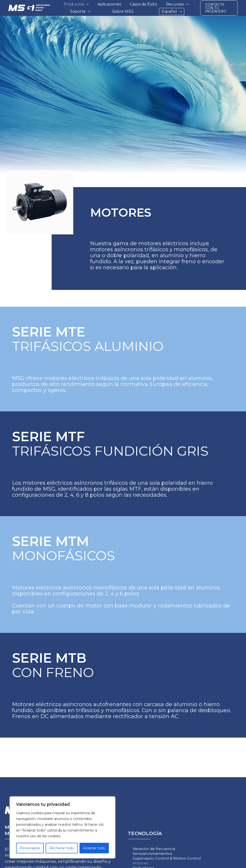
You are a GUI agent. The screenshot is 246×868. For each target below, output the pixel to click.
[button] (86, 4)
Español (172, 11)
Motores (140, 863)
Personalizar (30, 848)
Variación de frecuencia (154, 849)
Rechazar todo (62, 848)
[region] (62, 827)
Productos (76, 4)
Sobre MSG (123, 11)
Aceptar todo (94, 848)
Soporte (80, 12)
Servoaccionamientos (152, 853)
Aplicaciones (109, 4)
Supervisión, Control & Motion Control (167, 858)
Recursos (177, 4)
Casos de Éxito (144, 4)
